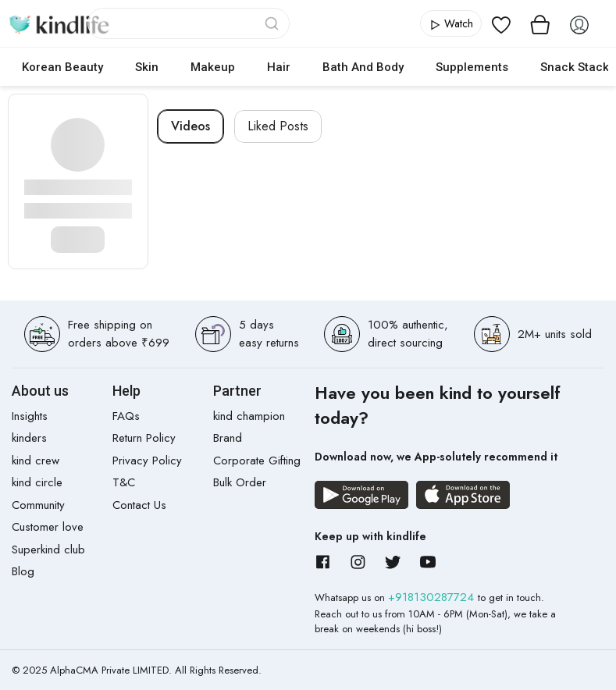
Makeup (213, 67)
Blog (23, 571)
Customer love (48, 527)
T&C (124, 482)
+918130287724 (433, 597)
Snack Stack (575, 67)
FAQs (126, 416)
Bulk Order (240, 482)
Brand (228, 438)
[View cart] (540, 23)
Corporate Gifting (257, 461)
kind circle (37, 482)
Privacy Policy (147, 461)
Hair (279, 67)
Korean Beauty (62, 67)
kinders (29, 438)
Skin (147, 67)
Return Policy (144, 438)
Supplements (472, 67)
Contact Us (139, 505)
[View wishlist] (501, 23)
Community (38, 505)
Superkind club (48, 550)
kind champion (249, 416)
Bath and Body (363, 67)
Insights (30, 416)
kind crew (36, 461)
